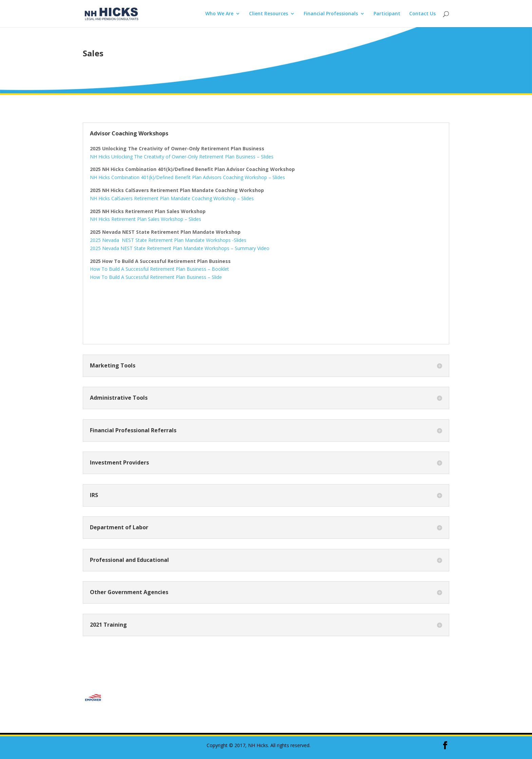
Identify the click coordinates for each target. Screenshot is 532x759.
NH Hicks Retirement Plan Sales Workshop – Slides (146, 219)
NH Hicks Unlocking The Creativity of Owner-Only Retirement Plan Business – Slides (182, 157)
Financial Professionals (331, 14)
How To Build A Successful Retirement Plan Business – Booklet (159, 269)
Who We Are (219, 14)
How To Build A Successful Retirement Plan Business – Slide (156, 277)
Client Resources (269, 14)
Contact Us (422, 14)
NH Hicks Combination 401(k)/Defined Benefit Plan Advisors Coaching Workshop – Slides (187, 177)
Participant (387, 14)
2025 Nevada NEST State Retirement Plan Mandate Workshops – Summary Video (180, 248)
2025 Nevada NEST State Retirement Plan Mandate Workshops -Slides (168, 240)
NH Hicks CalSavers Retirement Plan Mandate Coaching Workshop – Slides (172, 198)
